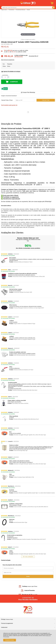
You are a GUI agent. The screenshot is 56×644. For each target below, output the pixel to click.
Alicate (28, 10)
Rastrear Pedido (9, 619)
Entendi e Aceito (10, 640)
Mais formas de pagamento (8, 60)
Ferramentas (11, 10)
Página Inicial (4, 10)
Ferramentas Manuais (21, 10)
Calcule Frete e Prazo (7, 100)
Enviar (28, 576)
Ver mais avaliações (28, 557)
